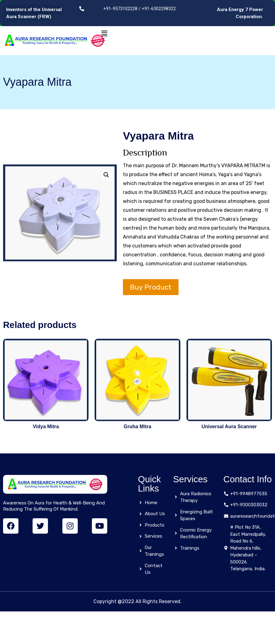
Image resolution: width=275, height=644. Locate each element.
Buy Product (151, 287)
